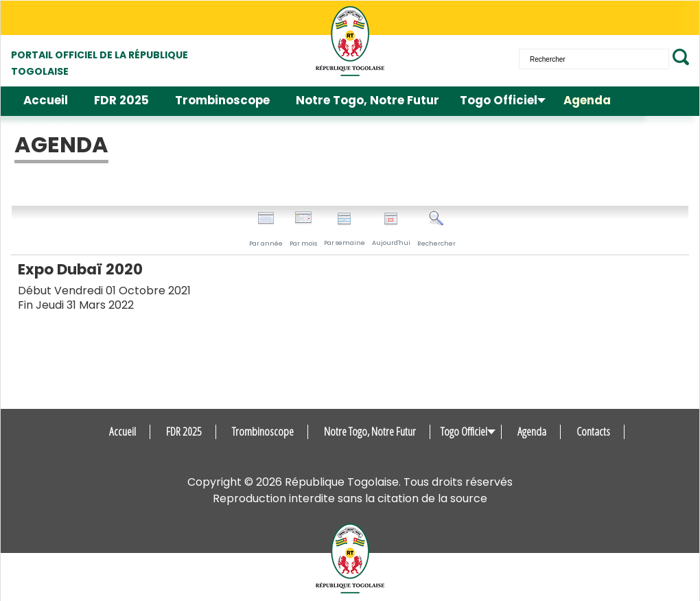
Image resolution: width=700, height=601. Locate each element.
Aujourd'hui (391, 229)
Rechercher (436, 229)
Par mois (303, 229)
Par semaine (345, 229)
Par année (266, 229)
